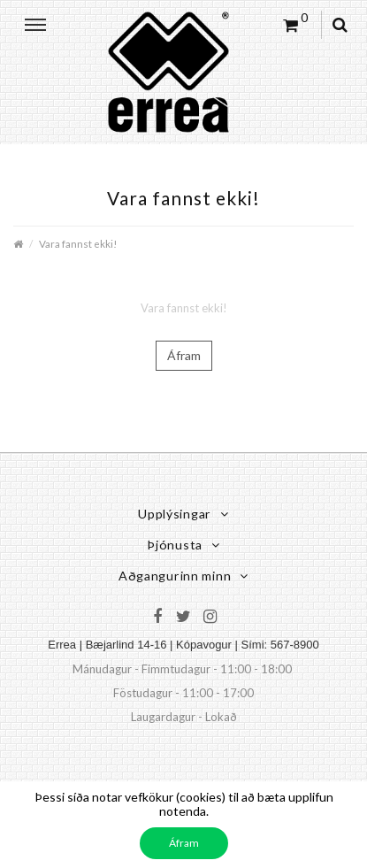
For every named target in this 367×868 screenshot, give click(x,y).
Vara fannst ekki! (78, 243)
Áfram (184, 355)
